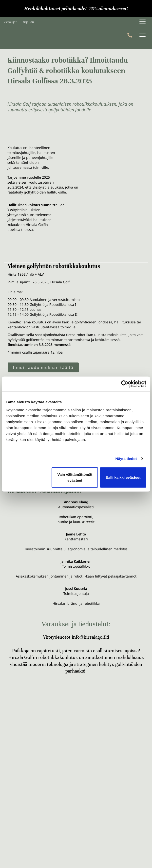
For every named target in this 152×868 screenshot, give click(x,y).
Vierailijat (10, 22)
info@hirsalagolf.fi (91, 637)
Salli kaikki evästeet (123, 477)
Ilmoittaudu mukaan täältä (43, 367)
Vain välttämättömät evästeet (75, 477)
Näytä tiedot (126, 459)
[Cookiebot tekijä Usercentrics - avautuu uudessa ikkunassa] (125, 384)
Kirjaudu (28, 22)
